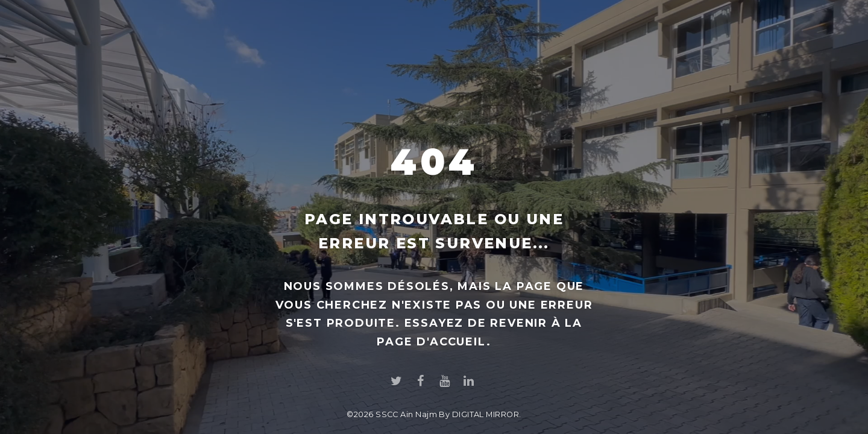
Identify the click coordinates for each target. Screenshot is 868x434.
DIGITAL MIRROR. (487, 414)
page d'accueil (431, 342)
